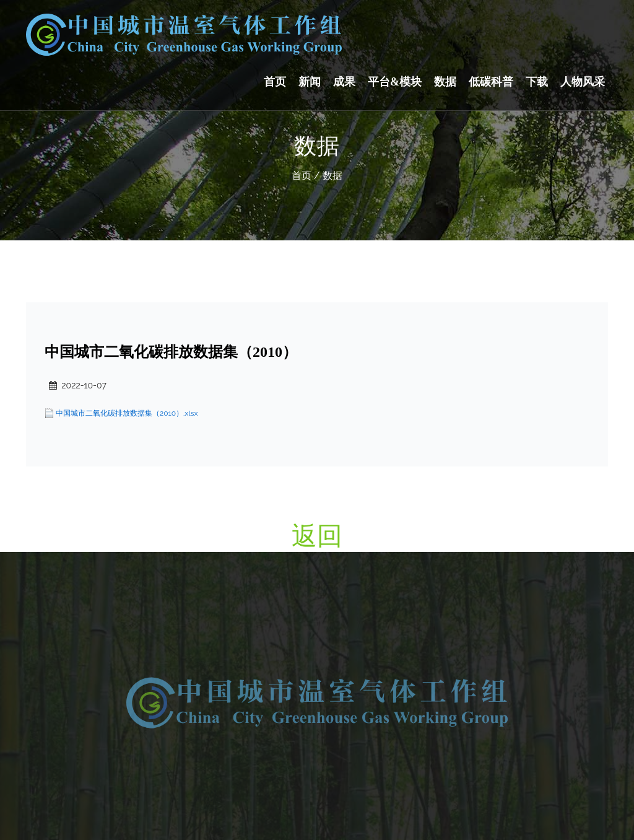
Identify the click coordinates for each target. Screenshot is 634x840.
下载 (537, 82)
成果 (344, 82)
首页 (275, 82)
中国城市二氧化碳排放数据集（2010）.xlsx (127, 413)
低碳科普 (491, 82)
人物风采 (583, 82)
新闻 (310, 82)
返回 (317, 536)
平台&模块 (395, 82)
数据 (445, 82)
